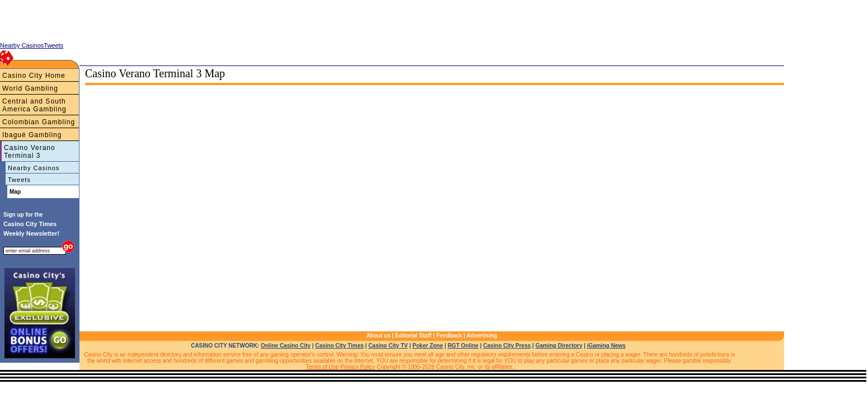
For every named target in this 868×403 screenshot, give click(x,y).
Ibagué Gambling (32, 135)
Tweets (19, 180)
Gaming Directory (559, 346)
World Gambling (30, 88)
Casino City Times (339, 346)
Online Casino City (286, 346)
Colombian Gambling (39, 122)
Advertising (482, 336)
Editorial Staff (413, 336)
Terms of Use (322, 367)
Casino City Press (507, 346)
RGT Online (463, 346)
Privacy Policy (358, 367)
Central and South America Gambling (34, 105)
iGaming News (606, 346)
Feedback (449, 336)
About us (378, 336)
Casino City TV (388, 346)
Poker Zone (428, 346)
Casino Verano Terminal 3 (30, 152)
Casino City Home (34, 76)
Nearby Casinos (34, 168)
